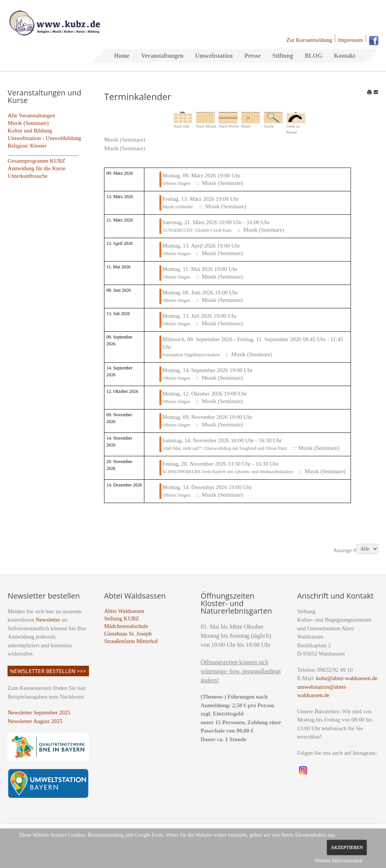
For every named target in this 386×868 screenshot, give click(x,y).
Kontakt (345, 56)
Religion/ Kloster (27, 146)
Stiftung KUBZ (122, 619)
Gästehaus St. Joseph (128, 634)
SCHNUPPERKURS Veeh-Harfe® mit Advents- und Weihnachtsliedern (228, 472)
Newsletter (48, 620)
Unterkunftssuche (28, 176)
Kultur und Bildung (30, 131)
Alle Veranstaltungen (31, 115)
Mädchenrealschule (126, 626)
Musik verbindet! (178, 207)
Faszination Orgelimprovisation (191, 355)
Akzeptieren (347, 847)
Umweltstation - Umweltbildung (44, 138)
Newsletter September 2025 (39, 713)
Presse (252, 56)
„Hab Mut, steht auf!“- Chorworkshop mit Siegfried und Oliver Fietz (225, 448)
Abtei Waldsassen (124, 611)
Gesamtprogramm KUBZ (36, 161)
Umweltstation (214, 56)
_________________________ (43, 153)
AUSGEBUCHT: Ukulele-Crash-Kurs (197, 230)
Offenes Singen (176, 183)
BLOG (314, 56)
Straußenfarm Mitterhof (131, 641)
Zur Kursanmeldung (309, 40)
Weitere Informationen (338, 861)
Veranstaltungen (162, 56)
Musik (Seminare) (28, 123)
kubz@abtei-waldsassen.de (347, 678)
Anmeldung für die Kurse (37, 168)
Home (122, 56)
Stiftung (283, 56)
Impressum (351, 40)
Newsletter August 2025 (35, 721)
